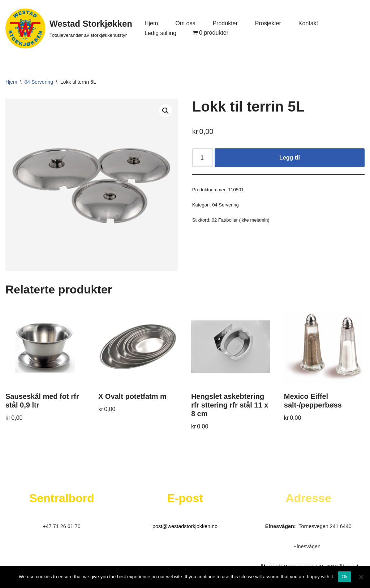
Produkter (225, 23)
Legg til (290, 158)
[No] (361, 577)
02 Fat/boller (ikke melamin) (241, 220)
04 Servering (39, 82)
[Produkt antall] (203, 158)
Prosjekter (268, 23)
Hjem (151, 23)
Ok (345, 577)
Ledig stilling (160, 33)
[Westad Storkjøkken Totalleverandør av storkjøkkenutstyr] (69, 28)
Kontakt (308, 23)
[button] (165, 111)
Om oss (185, 23)
